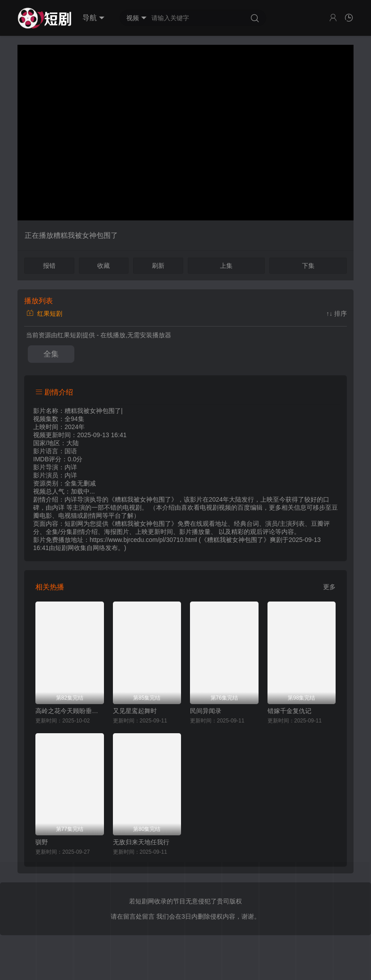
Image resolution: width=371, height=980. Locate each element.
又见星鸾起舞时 (135, 711)
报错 (49, 266)
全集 (51, 354)
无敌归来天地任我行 (141, 842)
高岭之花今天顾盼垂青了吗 (70, 711)
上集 (226, 266)
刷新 (158, 266)
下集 (308, 266)
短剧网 (65, 548)
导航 (93, 18)
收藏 (104, 266)
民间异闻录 (206, 711)
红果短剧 (44, 314)
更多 (329, 587)
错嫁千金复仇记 (289, 711)
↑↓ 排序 (336, 314)
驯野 (42, 842)
